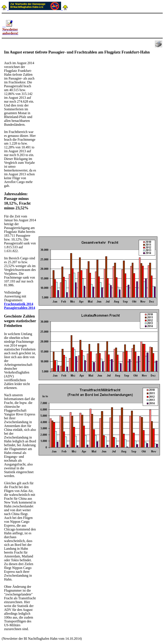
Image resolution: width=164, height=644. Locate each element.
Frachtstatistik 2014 (19, 304)
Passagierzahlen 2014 (20, 308)
